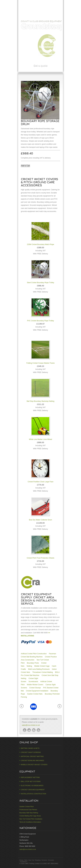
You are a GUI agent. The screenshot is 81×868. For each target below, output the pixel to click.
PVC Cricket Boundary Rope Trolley (40, 309)
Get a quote (40, 66)
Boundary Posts (33, 663)
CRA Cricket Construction (41, 6)
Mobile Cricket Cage (42, 666)
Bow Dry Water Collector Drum (41, 508)
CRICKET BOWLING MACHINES (33, 760)
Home (24, 15)
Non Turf (31, 860)
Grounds (51, 860)
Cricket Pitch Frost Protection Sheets (40, 546)
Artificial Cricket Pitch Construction (34, 654)
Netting (29, 666)
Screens (44, 860)
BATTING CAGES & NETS (30, 748)
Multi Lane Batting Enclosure (39, 669)
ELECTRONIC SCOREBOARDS (32, 786)
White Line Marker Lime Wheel (40, 428)
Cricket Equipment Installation (37, 691)
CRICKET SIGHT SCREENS (31, 752)
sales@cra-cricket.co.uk (31, 725)
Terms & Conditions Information (30, 822)
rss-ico (38, 730)
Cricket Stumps (35, 688)
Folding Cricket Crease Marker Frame (40, 351)
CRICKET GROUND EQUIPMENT (33, 790)
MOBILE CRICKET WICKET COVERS (34, 765)
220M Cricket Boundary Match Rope (40, 233)
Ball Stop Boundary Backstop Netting (40, 389)
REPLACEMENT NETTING (30, 777)
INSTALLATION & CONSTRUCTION (34, 794)
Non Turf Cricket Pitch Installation (31, 819)
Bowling (38, 860)
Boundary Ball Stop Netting (29, 813)
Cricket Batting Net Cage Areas (30, 816)
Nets (26, 860)
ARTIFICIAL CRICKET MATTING (32, 756)
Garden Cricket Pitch (27, 807)
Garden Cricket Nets (35, 694)
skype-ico (34, 730)
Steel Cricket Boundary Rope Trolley (40, 271)
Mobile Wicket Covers (35, 685)
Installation (24, 862)
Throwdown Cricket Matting (42, 672)
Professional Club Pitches (28, 810)
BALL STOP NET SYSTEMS (31, 781)
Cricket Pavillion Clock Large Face (40, 470)
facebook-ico (25, 730)
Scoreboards (33, 682)
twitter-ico (29, 730)
